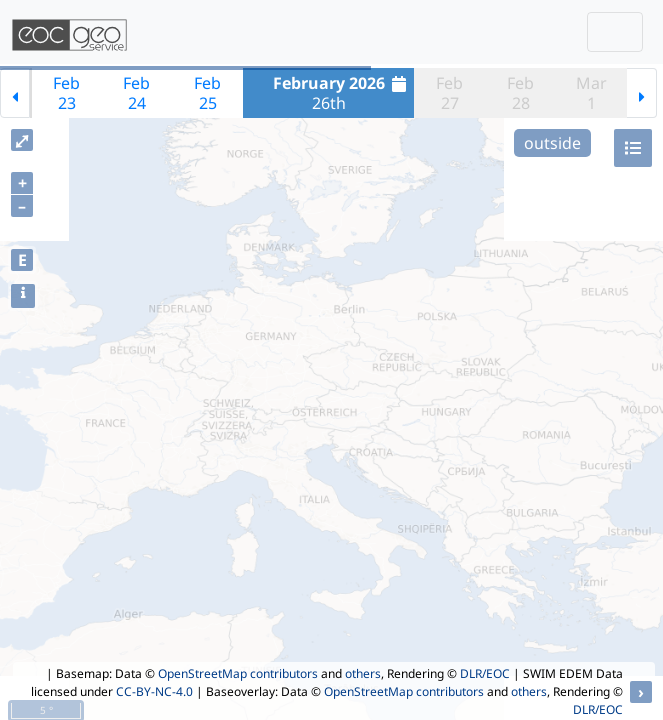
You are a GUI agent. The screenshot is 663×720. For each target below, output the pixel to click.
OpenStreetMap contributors (238, 673)
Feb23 (66, 93)
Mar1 (591, 93)
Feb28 (520, 93)
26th (342, 93)
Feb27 (449, 93)
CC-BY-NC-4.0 (154, 691)
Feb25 (207, 93)
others (363, 673)
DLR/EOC (485, 673)
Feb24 (136, 93)
